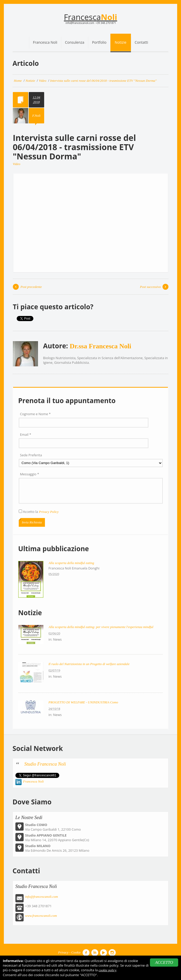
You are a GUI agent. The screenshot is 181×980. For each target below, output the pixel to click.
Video (17, 164)
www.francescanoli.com (41, 916)
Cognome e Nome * (35, 414)
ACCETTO (164, 962)
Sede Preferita (31, 455)
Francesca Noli (34, 781)
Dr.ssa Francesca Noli (101, 346)
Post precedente (31, 287)
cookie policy (107, 970)
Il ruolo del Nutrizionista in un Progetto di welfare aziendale (89, 664)
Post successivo (150, 287)
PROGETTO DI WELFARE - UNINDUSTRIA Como (83, 702)
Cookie (76, 952)
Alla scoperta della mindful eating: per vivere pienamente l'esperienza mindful (101, 627)
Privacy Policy (49, 512)
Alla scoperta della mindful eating (71, 563)
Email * (26, 434)
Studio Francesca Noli (45, 764)
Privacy (63, 952)
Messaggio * (30, 474)
